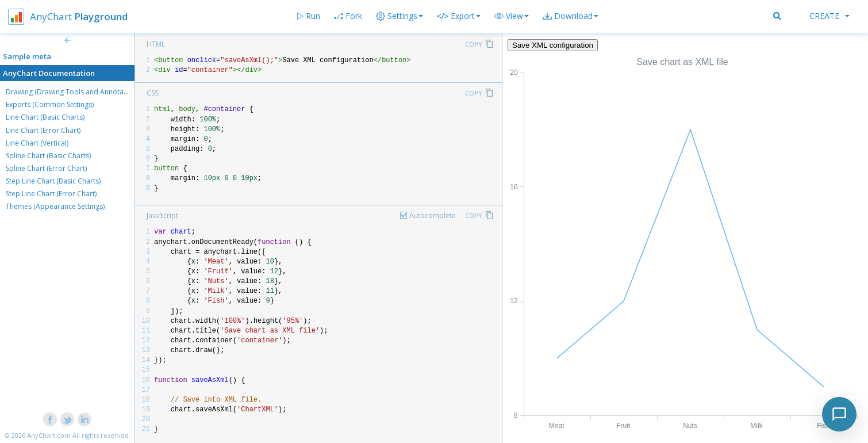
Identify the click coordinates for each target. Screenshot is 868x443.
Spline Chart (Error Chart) (46, 168)
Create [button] (829, 16)
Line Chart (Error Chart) (43, 130)
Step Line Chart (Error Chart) (51, 194)
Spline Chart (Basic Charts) (48, 156)
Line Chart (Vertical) (37, 143)
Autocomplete (433, 215)
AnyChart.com (49, 435)
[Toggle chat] (839, 414)
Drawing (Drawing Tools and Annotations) (74, 92)
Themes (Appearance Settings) (55, 206)
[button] (512, 16)
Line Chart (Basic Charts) (45, 117)
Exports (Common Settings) (50, 104)
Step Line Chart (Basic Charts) (53, 181)
